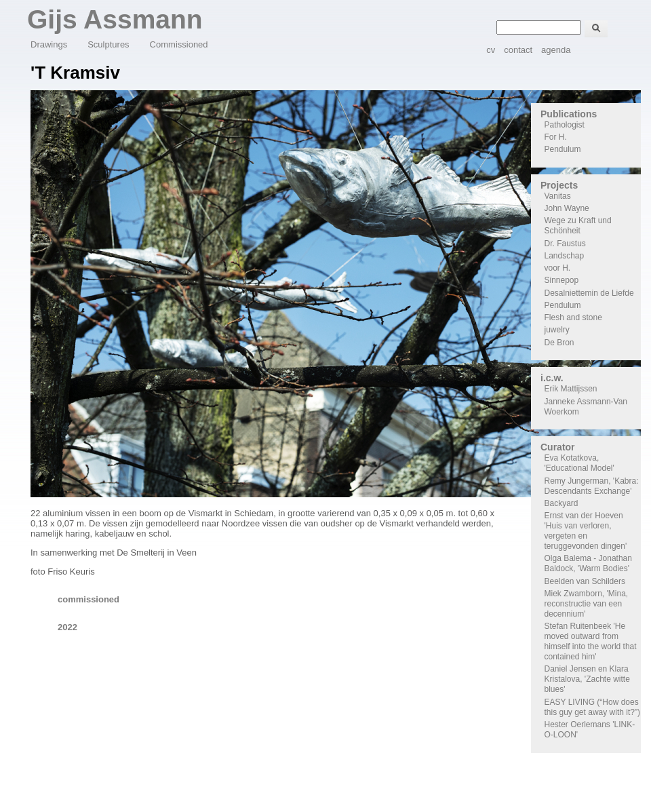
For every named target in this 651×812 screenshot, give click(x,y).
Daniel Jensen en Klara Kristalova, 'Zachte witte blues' (587, 679)
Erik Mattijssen (571, 389)
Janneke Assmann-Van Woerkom (586, 407)
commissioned (88, 599)
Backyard (561, 503)
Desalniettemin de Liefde (589, 293)
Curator (558, 447)
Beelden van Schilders (585, 581)
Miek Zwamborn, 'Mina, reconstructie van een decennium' (587, 604)
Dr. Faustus (565, 244)
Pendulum (563, 149)
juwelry (557, 330)
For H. (556, 137)
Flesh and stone (573, 317)
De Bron (559, 343)
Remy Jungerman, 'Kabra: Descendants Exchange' (592, 486)
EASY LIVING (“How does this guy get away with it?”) (592, 707)
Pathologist (565, 125)
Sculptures (108, 44)
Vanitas (558, 196)
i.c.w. (552, 378)
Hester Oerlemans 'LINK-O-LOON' (590, 730)
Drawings (49, 44)
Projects (559, 185)
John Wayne (567, 208)
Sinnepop (562, 280)
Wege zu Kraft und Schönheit (578, 226)
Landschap (565, 256)
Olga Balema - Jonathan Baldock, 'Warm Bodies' (588, 563)
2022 (67, 627)
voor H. (558, 268)
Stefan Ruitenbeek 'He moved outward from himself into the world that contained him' (591, 641)
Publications (569, 114)
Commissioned (179, 44)
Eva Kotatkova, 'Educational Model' (579, 463)
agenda (556, 50)
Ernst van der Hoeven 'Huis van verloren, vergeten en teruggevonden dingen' (586, 531)
